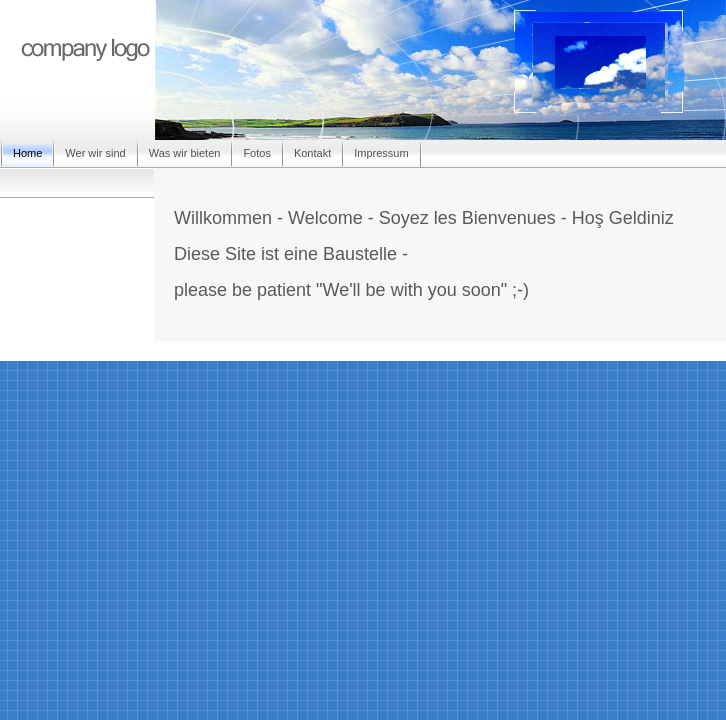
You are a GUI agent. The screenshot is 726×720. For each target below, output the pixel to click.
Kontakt (312, 153)
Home (27, 153)
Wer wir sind (95, 153)
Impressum (381, 153)
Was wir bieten (185, 153)
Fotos (257, 153)
